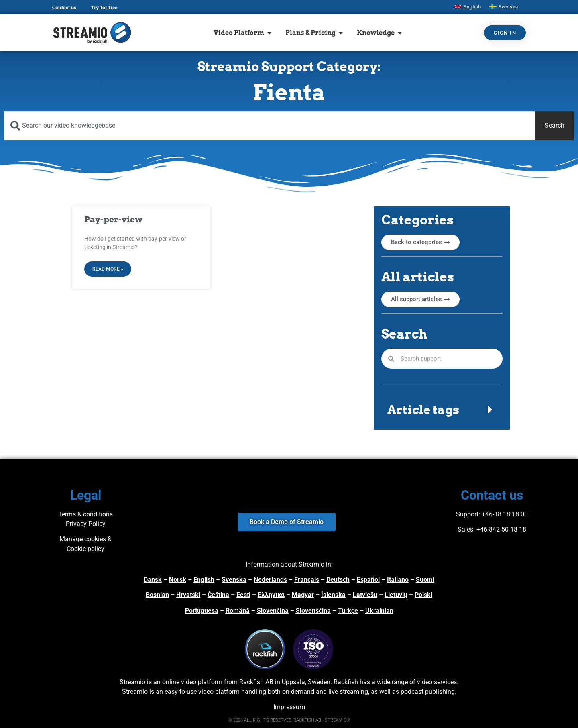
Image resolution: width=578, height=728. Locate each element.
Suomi (425, 580)
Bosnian (157, 595)
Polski (423, 595)
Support (467, 514)
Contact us (64, 7)
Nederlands (270, 580)
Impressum (289, 707)
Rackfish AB (256, 682)
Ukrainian (379, 611)
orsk (180, 580)
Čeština (218, 595)
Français (307, 580)
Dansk (153, 580)
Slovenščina (313, 611)
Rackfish (346, 682)
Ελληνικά (271, 595)
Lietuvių (396, 595)
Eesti (243, 595)
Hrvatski (188, 595)
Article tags (423, 410)
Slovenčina (273, 611)
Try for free (104, 7)
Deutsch (338, 580)
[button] (442, 410)
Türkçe (348, 611)
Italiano (398, 580)
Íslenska (333, 595)
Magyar (303, 595)
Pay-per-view (113, 219)
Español (368, 580)
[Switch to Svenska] (504, 7)
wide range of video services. (418, 682)
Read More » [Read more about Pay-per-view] (108, 269)
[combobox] (270, 126)
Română (238, 611)
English (204, 580)
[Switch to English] (468, 7)
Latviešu (365, 595)
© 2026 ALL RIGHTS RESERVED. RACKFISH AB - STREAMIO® (289, 720)
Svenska (234, 580)
